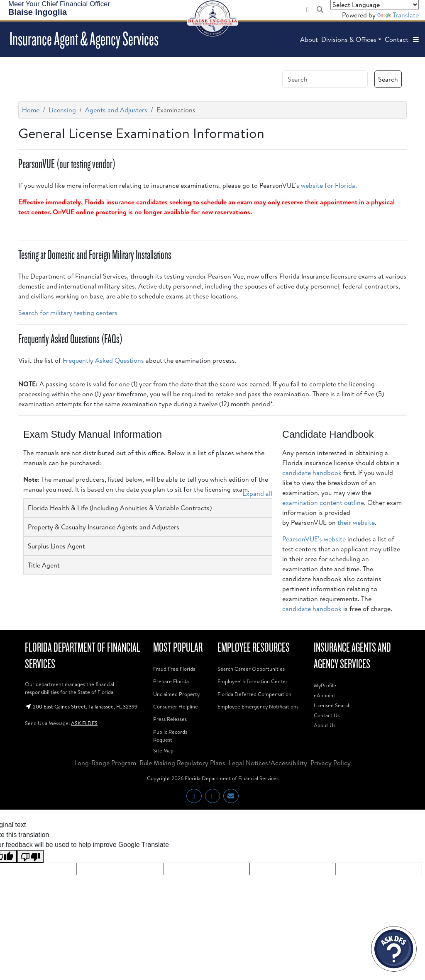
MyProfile (325, 685)
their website (356, 522)
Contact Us (327, 715)
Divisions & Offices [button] (349, 39)
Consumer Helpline (176, 706)
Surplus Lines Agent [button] (56, 546)
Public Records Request (170, 736)
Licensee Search (332, 705)
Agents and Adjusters (116, 110)
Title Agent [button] (44, 565)
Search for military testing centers (68, 313)
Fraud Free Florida (174, 669)
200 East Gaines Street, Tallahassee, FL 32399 (81, 706)
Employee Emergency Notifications (258, 706)
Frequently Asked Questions (103, 360)
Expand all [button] (257, 493)
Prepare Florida (171, 681)
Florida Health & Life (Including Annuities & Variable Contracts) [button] (120, 508)
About (309, 39)
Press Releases (170, 719)
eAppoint (325, 695)
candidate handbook (312, 473)
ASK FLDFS (84, 723)
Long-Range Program (105, 763)
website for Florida (328, 185)
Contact (397, 39)
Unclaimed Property (176, 694)
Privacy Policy (331, 763)
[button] (416, 39)
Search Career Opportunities (251, 669)
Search (388, 79)
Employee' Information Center (253, 681)
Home (31, 110)
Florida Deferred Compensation (254, 694)
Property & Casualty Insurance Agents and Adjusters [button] (104, 527)
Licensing (62, 110)
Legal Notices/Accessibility (268, 763)
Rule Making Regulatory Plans (182, 763)
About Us (325, 725)
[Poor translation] (30, 856)
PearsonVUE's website (314, 539)
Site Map (163, 750)
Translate (398, 15)
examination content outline (323, 502)
